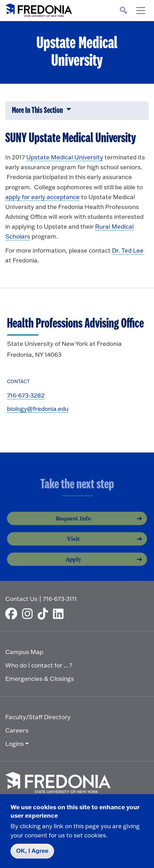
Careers (17, 730)
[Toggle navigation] (141, 11)
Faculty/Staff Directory (38, 717)
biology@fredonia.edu (38, 409)
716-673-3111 (60, 599)
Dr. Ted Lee (128, 250)
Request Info (73, 524)
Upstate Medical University (65, 157)
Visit (73, 544)
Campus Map (24, 652)
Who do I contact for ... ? (39, 665)
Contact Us (21, 599)
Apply (73, 565)
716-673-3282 (26, 395)
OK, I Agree (32, 851)
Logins (15, 744)
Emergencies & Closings (40, 679)
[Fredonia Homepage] (39, 9)
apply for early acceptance (42, 197)
